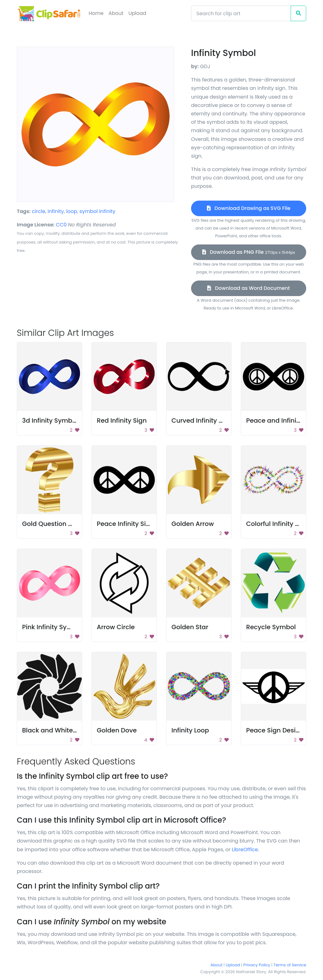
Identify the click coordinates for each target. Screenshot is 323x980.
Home (96, 13)
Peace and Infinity (274, 420)
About (116, 13)
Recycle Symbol (271, 627)
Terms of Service (290, 965)
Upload (137, 13)
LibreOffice (245, 850)
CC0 (61, 225)
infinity (56, 211)
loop (72, 211)
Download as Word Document (248, 288)
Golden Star (190, 627)
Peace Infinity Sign (125, 524)
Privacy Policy (257, 965)
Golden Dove (117, 730)
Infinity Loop (190, 730)
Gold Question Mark (53, 524)
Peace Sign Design (275, 730)
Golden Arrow (193, 524)
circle (38, 211)
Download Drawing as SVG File (249, 208)
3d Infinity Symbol (50, 420)
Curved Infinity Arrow (204, 420)
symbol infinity (97, 211)
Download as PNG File (249, 252)
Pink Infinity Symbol (52, 627)
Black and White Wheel (58, 730)
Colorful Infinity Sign (277, 524)
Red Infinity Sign (122, 420)
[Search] (241, 13)
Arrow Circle (116, 627)
